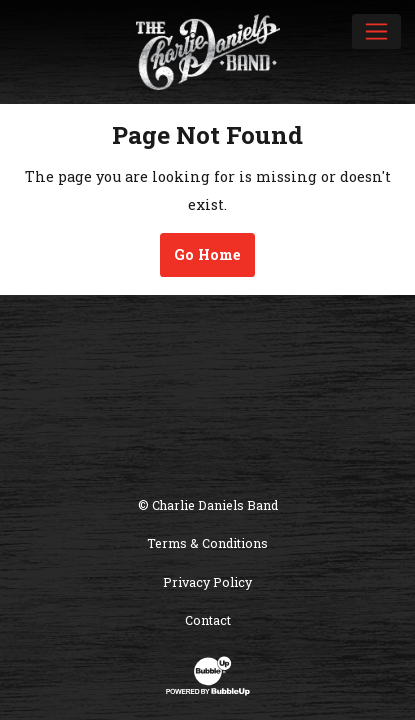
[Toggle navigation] (376, 31)
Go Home (207, 254)
